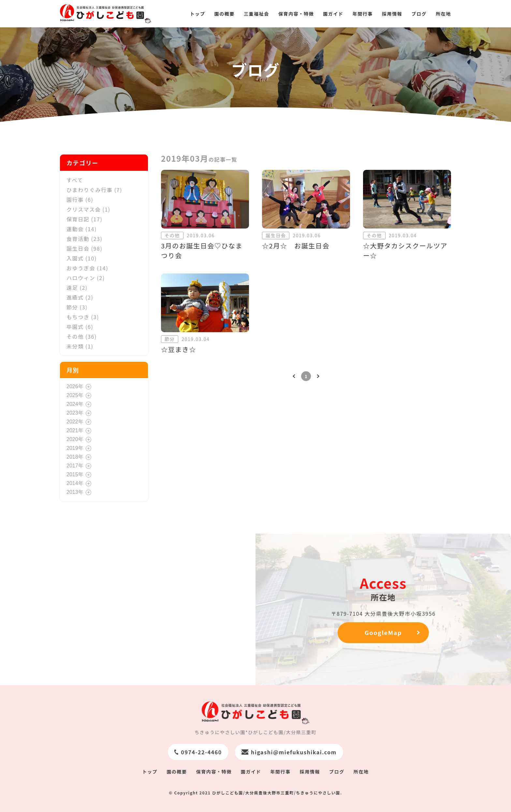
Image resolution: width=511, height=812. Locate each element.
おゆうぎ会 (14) (87, 268)
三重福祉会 (256, 14)
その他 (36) (82, 336)
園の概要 (225, 14)
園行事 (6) (80, 199)
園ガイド (333, 14)
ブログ (419, 14)
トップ (198, 14)
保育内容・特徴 (296, 14)
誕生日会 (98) (85, 248)
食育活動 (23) (85, 239)
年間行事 (363, 14)
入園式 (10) (82, 258)
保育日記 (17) (85, 219)
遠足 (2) (77, 288)
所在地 (443, 14)
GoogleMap (383, 632)
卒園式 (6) (80, 327)
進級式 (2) (80, 297)
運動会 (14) (82, 229)
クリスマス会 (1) (88, 209)
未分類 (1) (80, 346)
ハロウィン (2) (86, 278)
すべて (75, 180)
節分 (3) (77, 307)
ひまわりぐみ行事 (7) (94, 190)
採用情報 (392, 14)
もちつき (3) (83, 317)
